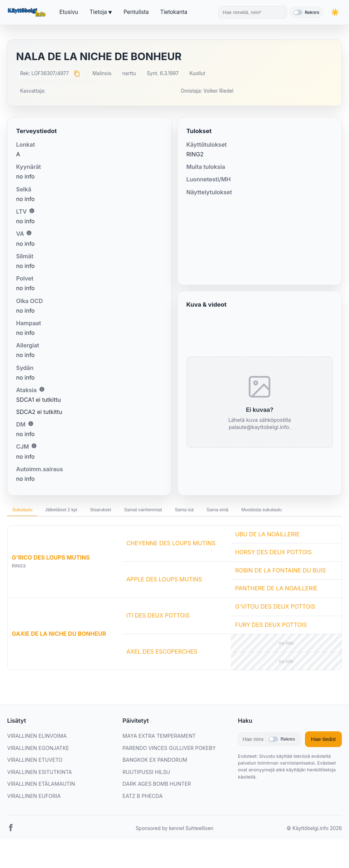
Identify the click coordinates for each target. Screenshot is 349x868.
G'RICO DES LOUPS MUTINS (51, 577)
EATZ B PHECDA (142, 816)
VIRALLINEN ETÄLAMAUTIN (41, 804)
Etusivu (69, 12)
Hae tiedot (323, 759)
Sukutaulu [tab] (26, 511)
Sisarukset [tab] (120, 511)
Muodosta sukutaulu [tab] (37, 528)
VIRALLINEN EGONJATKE (38, 768)
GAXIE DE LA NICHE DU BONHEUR (59, 653)
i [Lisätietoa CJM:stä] (34, 446)
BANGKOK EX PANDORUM (155, 779)
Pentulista (136, 12)
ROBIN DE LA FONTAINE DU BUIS (280, 590)
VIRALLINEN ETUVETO (35, 779)
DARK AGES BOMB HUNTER (157, 804)
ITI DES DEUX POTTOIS (158, 635)
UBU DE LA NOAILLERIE (267, 554)
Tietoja (98, 12)
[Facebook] (11, 849)
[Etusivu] (28, 13)
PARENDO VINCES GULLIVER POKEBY (169, 768)
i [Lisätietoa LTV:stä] (32, 211)
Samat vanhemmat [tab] (171, 511)
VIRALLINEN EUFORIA (34, 816)
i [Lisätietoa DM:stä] (31, 424)
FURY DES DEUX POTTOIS (271, 644)
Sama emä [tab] (261, 511)
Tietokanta (174, 12)
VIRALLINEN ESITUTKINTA (40, 792)
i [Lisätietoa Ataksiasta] (42, 389)
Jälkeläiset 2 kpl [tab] (73, 511)
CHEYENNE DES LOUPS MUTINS (171, 563)
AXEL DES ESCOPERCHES (162, 672)
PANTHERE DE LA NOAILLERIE (276, 608)
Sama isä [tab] (220, 511)
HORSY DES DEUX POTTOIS (273, 572)
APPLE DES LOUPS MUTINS (164, 599)
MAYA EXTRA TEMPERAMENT (159, 755)
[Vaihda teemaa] (335, 12)
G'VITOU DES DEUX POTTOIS (275, 626)
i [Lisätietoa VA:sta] (29, 233)
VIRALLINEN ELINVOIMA (37, 755)
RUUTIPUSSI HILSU (146, 792)
